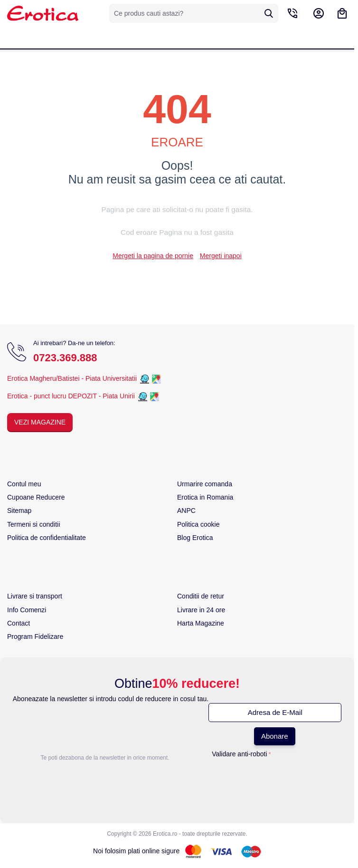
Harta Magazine (201, 623)
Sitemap (19, 511)
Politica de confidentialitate (47, 538)
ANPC (186, 511)
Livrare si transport (35, 596)
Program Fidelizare (35, 637)
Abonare (275, 736)
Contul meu (24, 484)
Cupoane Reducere (36, 497)
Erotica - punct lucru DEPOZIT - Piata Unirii (72, 396)
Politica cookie (198, 524)
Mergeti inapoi (221, 256)
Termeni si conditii (33, 524)
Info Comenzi (27, 610)
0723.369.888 (65, 358)
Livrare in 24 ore (201, 610)
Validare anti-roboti (239, 754)
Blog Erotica (195, 538)
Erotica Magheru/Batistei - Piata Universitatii (72, 378)
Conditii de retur (201, 596)
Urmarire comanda (205, 484)
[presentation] (241, 780)
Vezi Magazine (40, 422)
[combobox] (194, 13)
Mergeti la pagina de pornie (153, 256)
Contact (19, 623)
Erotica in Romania (205, 497)
